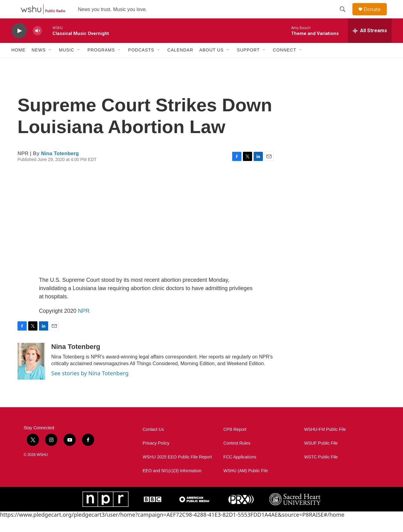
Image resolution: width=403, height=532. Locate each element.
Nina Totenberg (60, 167)
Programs (101, 64)
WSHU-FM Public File (325, 443)
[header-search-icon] (345, 16)
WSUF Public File (321, 457)
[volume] (37, 45)
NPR (84, 325)
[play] (19, 45)
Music (67, 64)
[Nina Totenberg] (31, 375)
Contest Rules (237, 457)
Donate (376, 16)
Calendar (180, 64)
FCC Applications (240, 471)
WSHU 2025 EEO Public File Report (177, 471)
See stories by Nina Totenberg (90, 387)
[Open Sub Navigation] (50, 64)
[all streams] (370, 44)
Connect (285, 64)
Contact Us (153, 443)
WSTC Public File (321, 471)
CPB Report (235, 443)
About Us (211, 64)
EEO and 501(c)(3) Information (172, 485)
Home (18, 64)
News (39, 64)
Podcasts (141, 64)
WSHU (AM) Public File (246, 485)
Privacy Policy (156, 457)
